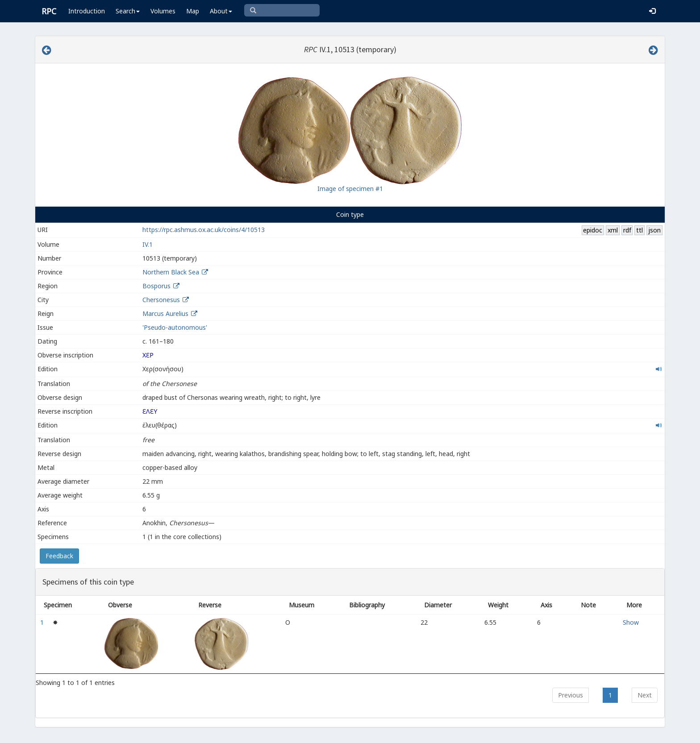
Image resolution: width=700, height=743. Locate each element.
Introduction (87, 11)
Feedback (59, 556)
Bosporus (156, 286)
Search (128, 11)
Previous (571, 695)
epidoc (593, 230)
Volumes (163, 11)
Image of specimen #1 (350, 189)
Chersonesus (161, 300)
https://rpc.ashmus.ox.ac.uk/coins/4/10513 (204, 230)
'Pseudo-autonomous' (175, 327)
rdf (627, 230)
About (221, 11)
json (654, 230)
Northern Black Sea (171, 272)
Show (631, 622)
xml (613, 230)
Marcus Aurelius (165, 313)
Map (193, 11)
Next (645, 695)
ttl (640, 230)
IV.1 (148, 244)
